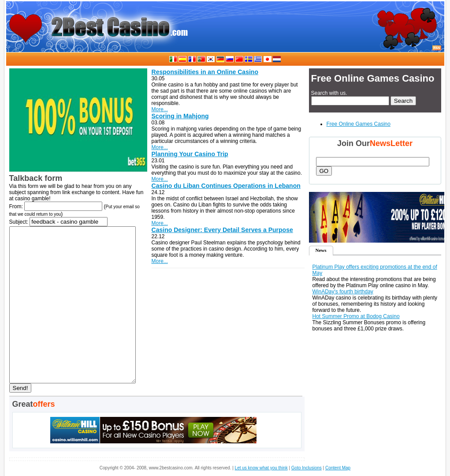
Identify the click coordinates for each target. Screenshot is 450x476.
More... (160, 109)
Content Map (338, 468)
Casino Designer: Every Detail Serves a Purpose (222, 230)
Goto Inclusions (307, 468)
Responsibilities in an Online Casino (205, 72)
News (321, 250)
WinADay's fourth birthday (343, 292)
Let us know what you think (261, 468)
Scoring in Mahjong (180, 116)
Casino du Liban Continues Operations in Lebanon (226, 186)
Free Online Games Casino (359, 124)
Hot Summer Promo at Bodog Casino (356, 316)
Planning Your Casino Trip (190, 154)
